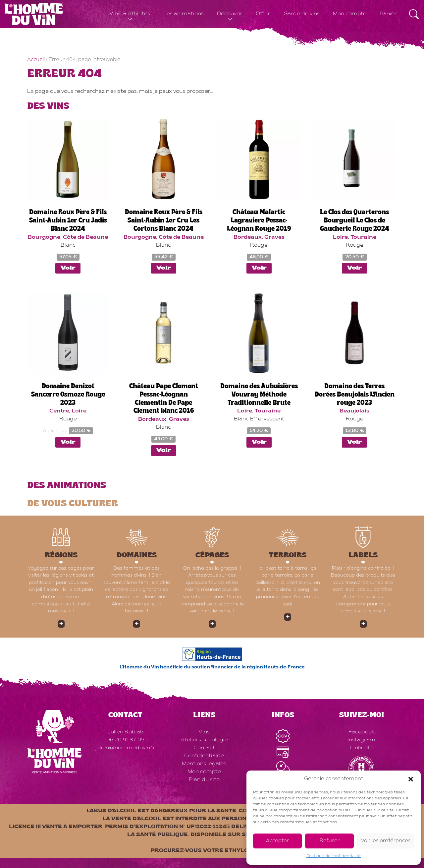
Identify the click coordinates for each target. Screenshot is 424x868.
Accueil (36, 60)
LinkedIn (361, 748)
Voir (68, 268)
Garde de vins (302, 14)
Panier (388, 14)
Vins (204, 732)
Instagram (361, 740)
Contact (204, 748)
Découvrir (230, 14)
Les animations (184, 14)
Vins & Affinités (130, 14)
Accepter (277, 841)
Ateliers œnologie (204, 740)
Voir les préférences (386, 841)
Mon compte (350, 14)
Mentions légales (204, 764)
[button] (411, 779)
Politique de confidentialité (334, 856)
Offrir (263, 14)
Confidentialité (204, 756)
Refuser (330, 841)
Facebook (362, 732)
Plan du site (204, 780)
